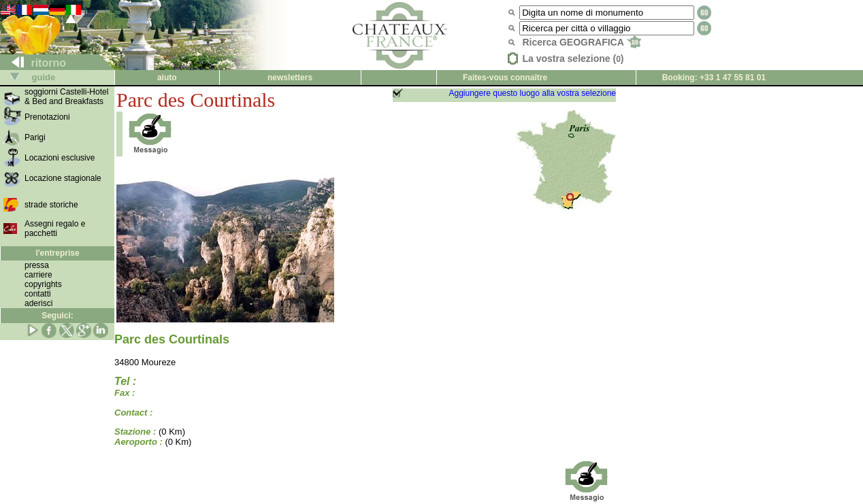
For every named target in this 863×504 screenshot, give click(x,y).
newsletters (290, 78)
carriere (38, 275)
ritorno (33, 63)
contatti (38, 294)
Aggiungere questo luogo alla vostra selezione (532, 93)
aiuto (167, 78)
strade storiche (51, 205)
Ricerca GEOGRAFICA (582, 42)
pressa (37, 265)
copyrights (43, 284)
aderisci (38, 303)
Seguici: (58, 316)
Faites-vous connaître (505, 78)
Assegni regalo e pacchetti (55, 229)
